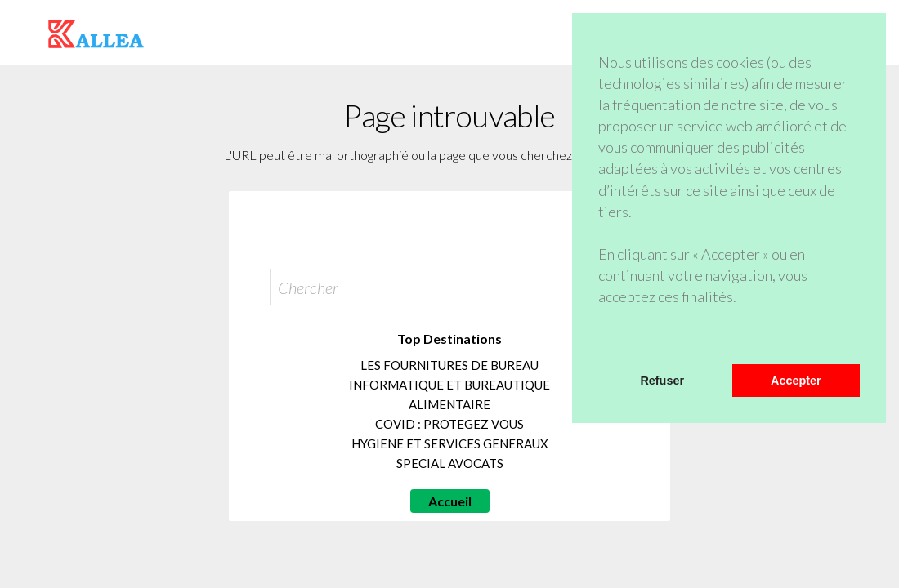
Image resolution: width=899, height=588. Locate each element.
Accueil (450, 501)
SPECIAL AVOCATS (450, 463)
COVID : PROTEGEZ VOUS (449, 424)
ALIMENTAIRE (449, 404)
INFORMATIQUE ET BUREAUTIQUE (449, 385)
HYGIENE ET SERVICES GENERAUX (450, 443)
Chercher (308, 287)
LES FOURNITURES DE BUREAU (449, 365)
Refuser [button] (662, 381)
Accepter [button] (796, 381)
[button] (601, 343)
